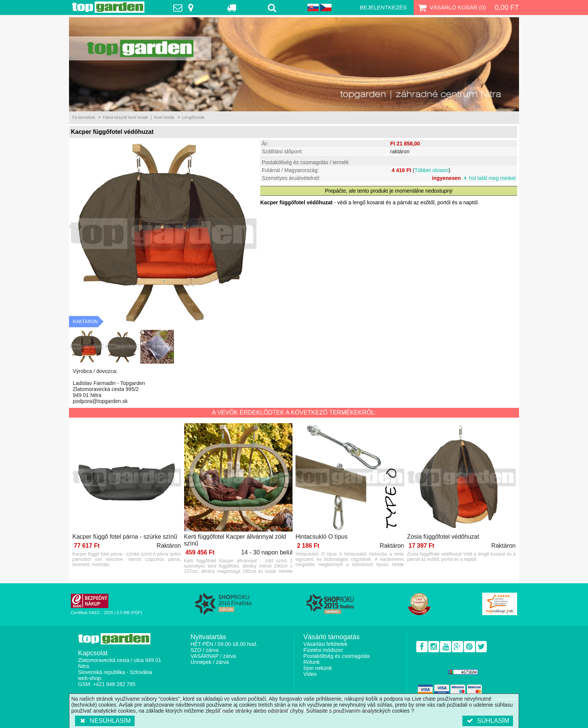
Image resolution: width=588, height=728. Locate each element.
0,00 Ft (507, 7)
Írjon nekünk (318, 668)
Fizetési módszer (323, 650)
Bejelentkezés (383, 7)
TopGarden (108, 7)
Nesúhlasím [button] (105, 721)
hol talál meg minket (492, 178)
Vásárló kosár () (451, 7)
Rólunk (312, 662)
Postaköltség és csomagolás (337, 656)
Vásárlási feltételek (325, 644)
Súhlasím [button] (488, 721)
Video (310, 674)
